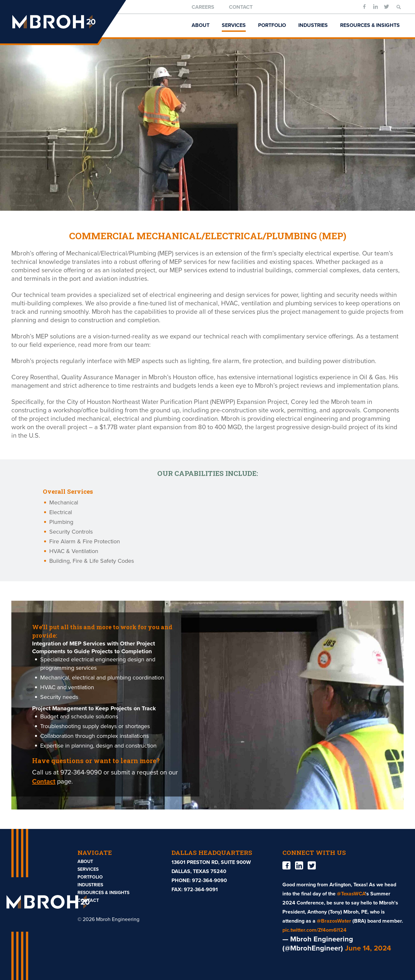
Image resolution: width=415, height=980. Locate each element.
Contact (241, 7)
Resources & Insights (370, 25)
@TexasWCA (351, 894)
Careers (203, 7)
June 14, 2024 (368, 948)
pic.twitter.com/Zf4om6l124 (314, 930)
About (201, 25)
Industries (313, 25)
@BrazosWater (334, 921)
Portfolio (272, 25)
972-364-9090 (209, 880)
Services (234, 25)
